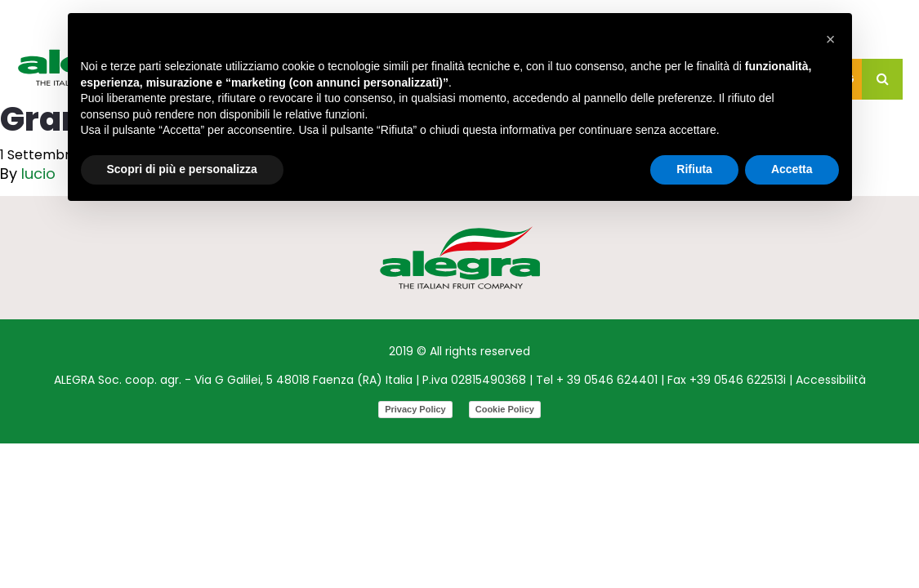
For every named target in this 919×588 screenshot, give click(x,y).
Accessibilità (831, 380)
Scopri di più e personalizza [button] (182, 169)
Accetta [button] (792, 169)
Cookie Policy (505, 409)
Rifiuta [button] (694, 169)
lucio (38, 174)
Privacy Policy (415, 409)
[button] (831, 39)
